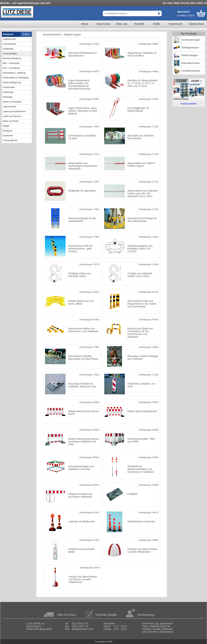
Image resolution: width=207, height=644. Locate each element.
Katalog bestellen (189, 104)
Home (85, 24)
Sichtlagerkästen (190, 48)
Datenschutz (197, 24)
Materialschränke (191, 63)
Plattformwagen (190, 55)
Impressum (176, 24)
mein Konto (103, 24)
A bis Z (26, 34)
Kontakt (139, 24)
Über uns (122, 24)
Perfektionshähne (191, 71)
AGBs (157, 24)
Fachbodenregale (191, 40)
